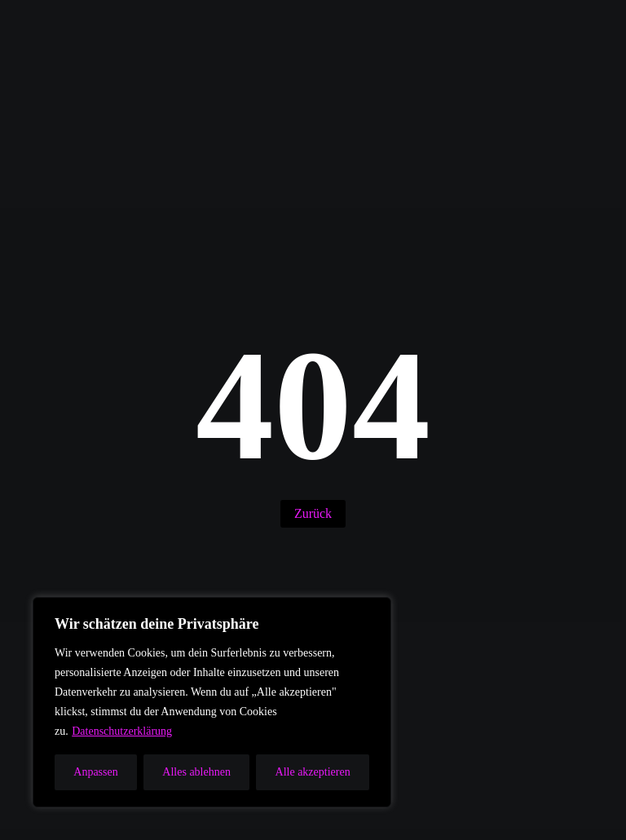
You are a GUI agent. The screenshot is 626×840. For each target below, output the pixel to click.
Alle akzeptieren (313, 772)
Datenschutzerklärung (122, 731)
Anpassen (95, 772)
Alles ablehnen (196, 772)
